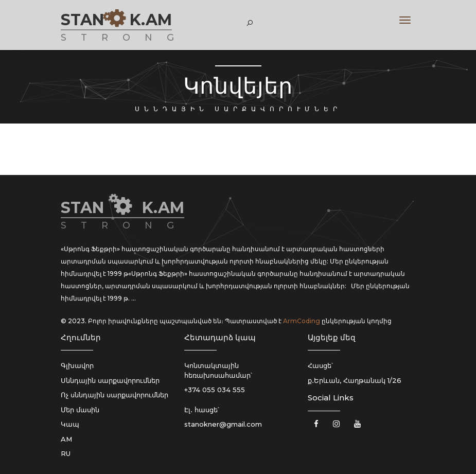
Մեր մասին (80, 410)
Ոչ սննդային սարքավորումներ (114, 395)
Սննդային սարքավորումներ (110, 380)
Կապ (70, 424)
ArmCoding (302, 321)
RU (66, 453)
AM (66, 439)
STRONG (125, 38)
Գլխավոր (77, 365)
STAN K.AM (116, 20)
